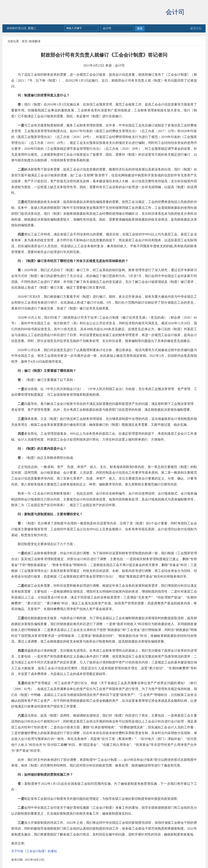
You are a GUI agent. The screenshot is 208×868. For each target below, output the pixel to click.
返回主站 (196, 28)
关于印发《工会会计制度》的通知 (34, 851)
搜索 (140, 29)
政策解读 (35, 41)
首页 (25, 41)
